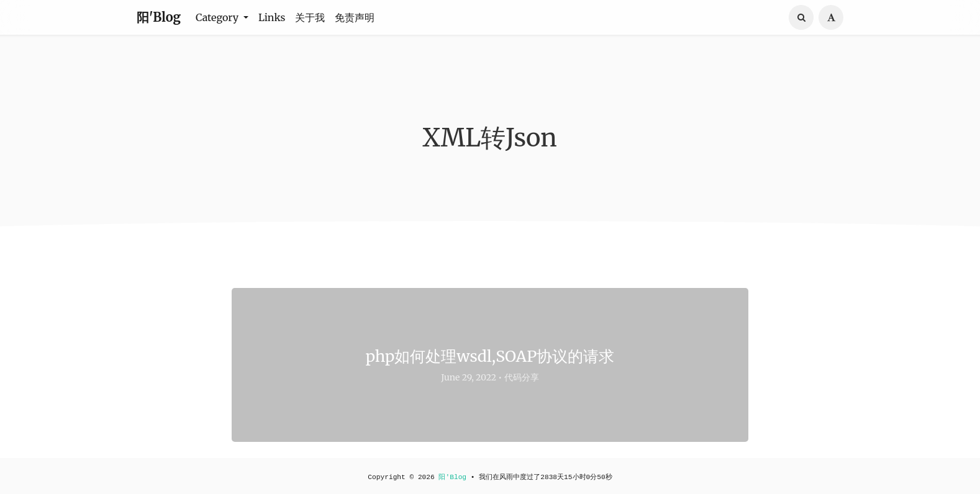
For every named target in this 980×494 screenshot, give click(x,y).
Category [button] (218, 17)
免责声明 (355, 17)
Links (272, 17)
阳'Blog (159, 17)
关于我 (310, 17)
